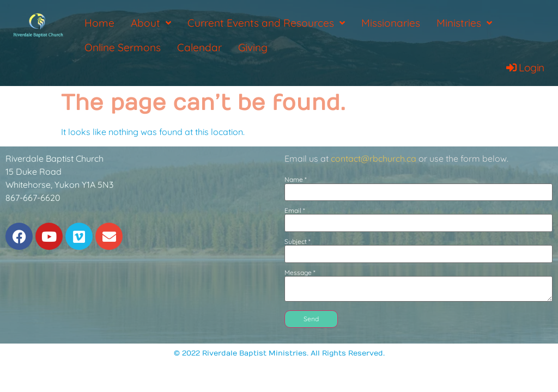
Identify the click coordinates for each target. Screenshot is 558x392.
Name (296, 180)
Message (300, 273)
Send (311, 319)
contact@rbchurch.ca (374, 158)
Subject (298, 242)
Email (295, 211)
